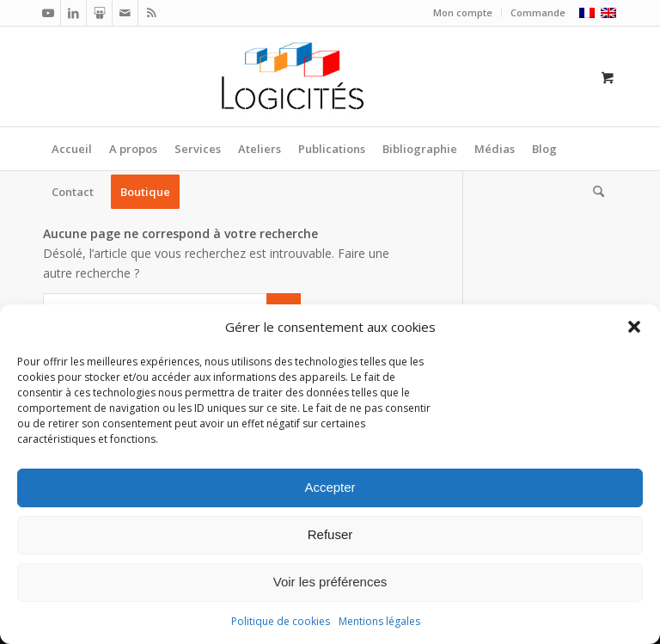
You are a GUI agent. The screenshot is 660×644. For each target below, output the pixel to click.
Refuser (330, 534)
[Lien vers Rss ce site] (151, 13)
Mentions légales (379, 621)
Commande (538, 12)
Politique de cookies (281, 621)
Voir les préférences (330, 582)
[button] (634, 327)
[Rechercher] (594, 192)
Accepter (330, 487)
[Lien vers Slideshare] (99, 13)
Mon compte (463, 12)
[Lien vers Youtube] (48, 13)
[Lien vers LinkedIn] (73, 13)
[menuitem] (463, 13)
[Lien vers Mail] (125, 13)
